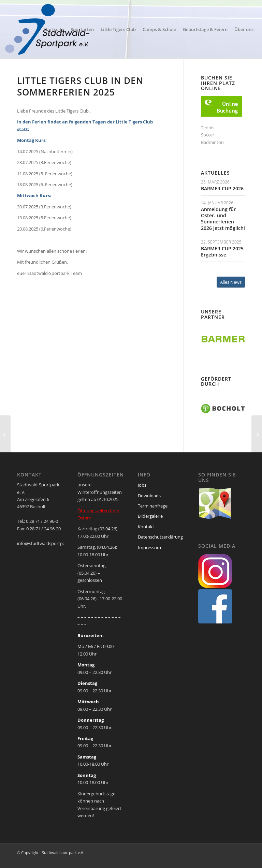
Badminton (212, 142)
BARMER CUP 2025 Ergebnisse (222, 252)
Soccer (208, 135)
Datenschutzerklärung (160, 537)
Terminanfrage (153, 506)
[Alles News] (231, 282)
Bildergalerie (150, 516)
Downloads (149, 496)
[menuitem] (54, 29)
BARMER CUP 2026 (222, 188)
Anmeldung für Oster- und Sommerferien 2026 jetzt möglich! (223, 219)
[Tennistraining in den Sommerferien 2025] (257, 434)
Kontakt (146, 527)
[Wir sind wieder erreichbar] (5, 434)
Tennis (208, 128)
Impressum (149, 547)
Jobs (142, 485)
